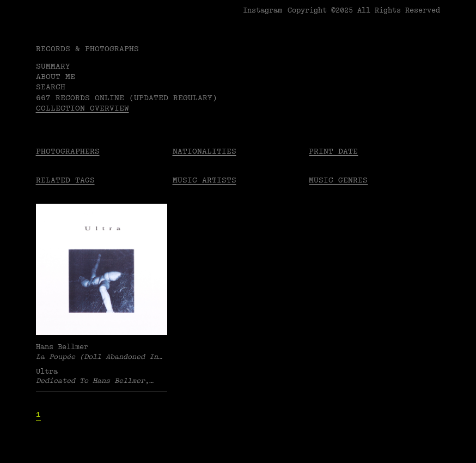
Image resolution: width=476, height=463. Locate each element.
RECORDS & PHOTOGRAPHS (87, 49)
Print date (333, 151)
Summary (53, 66)
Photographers (68, 151)
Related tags (65, 180)
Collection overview (83, 108)
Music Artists (205, 180)
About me (56, 77)
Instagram (263, 10)
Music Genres (338, 180)
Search (51, 87)
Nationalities (205, 151)
